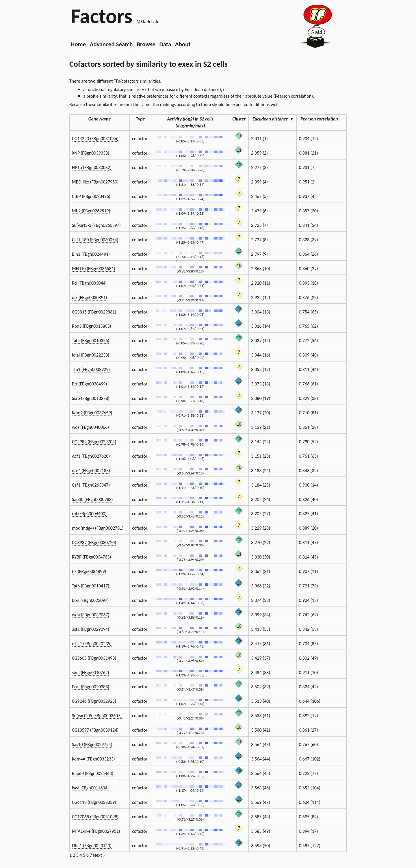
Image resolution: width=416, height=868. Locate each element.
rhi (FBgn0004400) (89, 514)
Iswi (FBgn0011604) (90, 788)
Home (78, 44)
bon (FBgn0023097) (90, 600)
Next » (99, 855)
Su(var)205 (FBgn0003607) (97, 716)
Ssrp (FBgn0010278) (91, 398)
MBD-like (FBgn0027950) (95, 182)
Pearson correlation (322, 119)
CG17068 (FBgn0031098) (95, 817)
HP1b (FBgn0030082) (92, 167)
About (183, 44)
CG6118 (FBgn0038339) (94, 802)
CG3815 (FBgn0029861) (94, 312)
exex (185, 64)
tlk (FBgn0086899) (89, 571)
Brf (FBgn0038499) (89, 384)
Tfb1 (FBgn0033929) (91, 369)
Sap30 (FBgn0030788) (92, 499)
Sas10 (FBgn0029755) (92, 744)
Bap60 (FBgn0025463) (93, 773)
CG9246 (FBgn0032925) (94, 701)
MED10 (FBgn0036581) (94, 269)
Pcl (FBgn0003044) (89, 283)
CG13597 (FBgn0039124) (95, 730)
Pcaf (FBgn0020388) (91, 687)
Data (165, 44)
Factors (102, 16)
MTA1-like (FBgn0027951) (96, 831)
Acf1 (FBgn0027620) (91, 456)
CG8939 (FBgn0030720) (94, 542)
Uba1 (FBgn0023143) (92, 846)
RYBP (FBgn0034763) (91, 557)
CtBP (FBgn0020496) (91, 196)
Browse (146, 44)
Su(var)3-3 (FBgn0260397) (96, 225)
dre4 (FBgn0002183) (91, 471)
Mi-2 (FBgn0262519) (91, 211)
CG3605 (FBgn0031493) (94, 658)
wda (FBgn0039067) (91, 615)
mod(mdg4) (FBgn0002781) (98, 528)
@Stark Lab (147, 22)
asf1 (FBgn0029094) (91, 629)
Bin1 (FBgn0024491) (91, 254)
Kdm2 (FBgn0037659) (92, 413)
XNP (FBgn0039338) (91, 153)
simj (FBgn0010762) (91, 673)
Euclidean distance (272, 119)
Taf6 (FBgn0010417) (91, 586)
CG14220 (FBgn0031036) (95, 139)
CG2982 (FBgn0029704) (94, 442)
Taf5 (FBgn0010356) (91, 341)
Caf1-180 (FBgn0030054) (95, 240)
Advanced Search (111, 44)
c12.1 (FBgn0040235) (92, 644)
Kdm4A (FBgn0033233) (93, 759)
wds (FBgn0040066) (90, 427)
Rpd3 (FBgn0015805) (92, 326)
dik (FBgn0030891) (89, 297)
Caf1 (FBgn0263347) (91, 485)
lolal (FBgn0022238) (91, 355)
